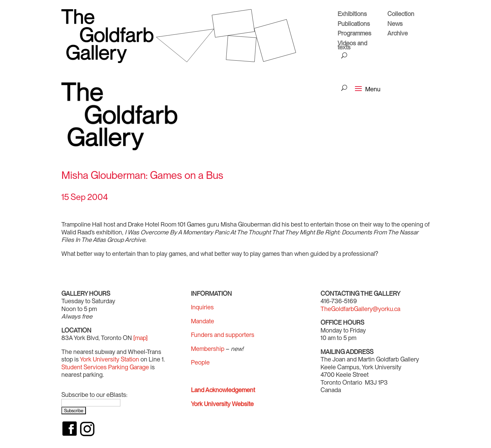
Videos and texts (352, 46)
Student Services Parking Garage (105, 367)
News (395, 25)
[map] (140, 338)
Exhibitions (352, 15)
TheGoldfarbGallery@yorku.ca (360, 309)
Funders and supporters (223, 335)
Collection (401, 15)
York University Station (109, 359)
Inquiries (202, 307)
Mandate (203, 321)
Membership (208, 349)
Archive (398, 34)
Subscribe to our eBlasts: (94, 395)
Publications (354, 25)
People (200, 362)
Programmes (354, 34)
